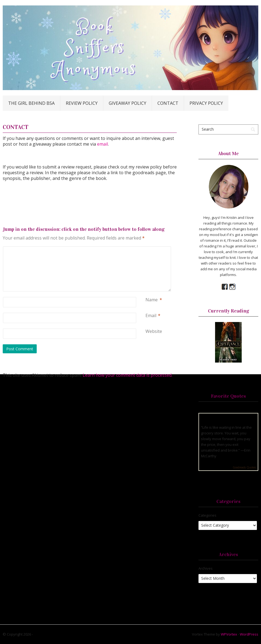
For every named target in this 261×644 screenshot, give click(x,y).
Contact (168, 103)
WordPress (249, 634)
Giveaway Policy (128, 103)
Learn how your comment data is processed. (128, 375)
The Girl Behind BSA (31, 103)
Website (154, 331)
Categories (207, 515)
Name (152, 300)
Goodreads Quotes (244, 467)
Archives (206, 568)
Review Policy (82, 103)
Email (151, 316)
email (102, 144)
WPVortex (229, 634)
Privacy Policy (206, 103)
